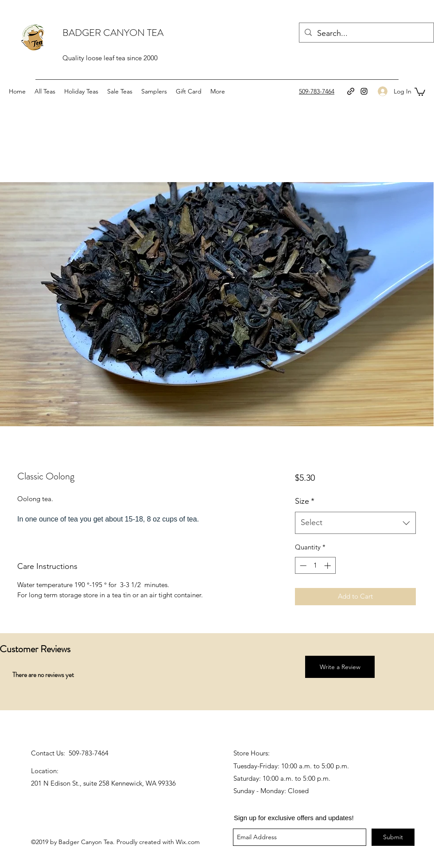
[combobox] (355, 523)
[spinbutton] (315, 566)
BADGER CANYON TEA (113, 33)
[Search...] (366, 34)
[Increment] (328, 566)
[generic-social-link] (351, 91)
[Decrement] (302, 566)
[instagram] (364, 91)
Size (305, 501)
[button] (420, 91)
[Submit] (393, 837)
